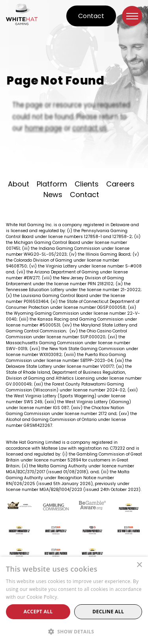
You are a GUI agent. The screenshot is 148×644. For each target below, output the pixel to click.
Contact (91, 16)
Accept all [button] (38, 612)
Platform (52, 184)
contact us (89, 126)
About (19, 184)
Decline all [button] (108, 612)
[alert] (74, 600)
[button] (74, 631)
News (53, 195)
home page (45, 126)
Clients (87, 184)
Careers (120, 184)
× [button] (139, 565)
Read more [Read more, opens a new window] (73, 597)
